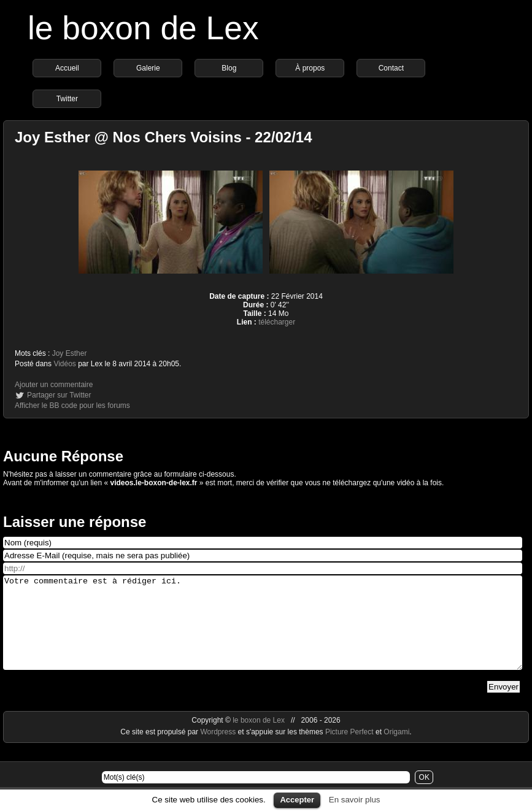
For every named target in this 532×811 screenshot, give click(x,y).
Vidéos (64, 364)
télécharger (277, 322)
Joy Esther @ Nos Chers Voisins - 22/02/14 (164, 137)
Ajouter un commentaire (54, 385)
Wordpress (219, 750)
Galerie (148, 68)
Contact (391, 68)
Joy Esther (70, 353)
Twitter (67, 99)
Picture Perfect (349, 750)
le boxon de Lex (143, 28)
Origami (396, 750)
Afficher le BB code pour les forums (72, 405)
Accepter (297, 800)
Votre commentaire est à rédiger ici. (263, 632)
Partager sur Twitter (59, 395)
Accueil (67, 68)
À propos (310, 68)
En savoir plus (355, 800)
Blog (229, 68)
